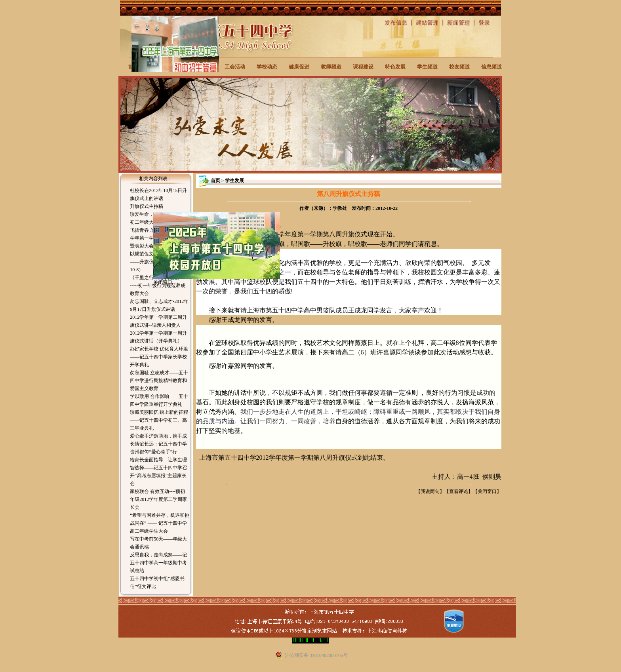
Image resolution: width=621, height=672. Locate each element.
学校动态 (267, 67)
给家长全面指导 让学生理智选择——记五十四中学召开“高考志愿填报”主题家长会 (158, 472)
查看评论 (459, 491)
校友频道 (459, 67)
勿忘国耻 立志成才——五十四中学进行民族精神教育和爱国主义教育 (159, 381)
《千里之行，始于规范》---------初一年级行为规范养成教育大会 (159, 286)
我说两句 (430, 491)
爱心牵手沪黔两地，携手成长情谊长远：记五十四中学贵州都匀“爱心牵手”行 (158, 444)
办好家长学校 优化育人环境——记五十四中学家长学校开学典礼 (159, 357)
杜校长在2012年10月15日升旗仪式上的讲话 (158, 194)
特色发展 (395, 67)
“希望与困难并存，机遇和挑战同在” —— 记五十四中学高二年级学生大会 (159, 523)
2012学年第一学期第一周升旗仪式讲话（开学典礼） (158, 337)
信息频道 (491, 67)
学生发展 (234, 181)
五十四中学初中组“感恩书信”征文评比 (157, 583)
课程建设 (363, 67)
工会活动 (235, 67)
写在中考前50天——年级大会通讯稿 (158, 543)
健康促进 (299, 67)
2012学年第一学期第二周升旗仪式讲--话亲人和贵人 (158, 321)
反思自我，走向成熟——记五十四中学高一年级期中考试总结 (158, 563)
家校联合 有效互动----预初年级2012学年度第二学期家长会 (158, 499)
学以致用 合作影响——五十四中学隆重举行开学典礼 (159, 400)
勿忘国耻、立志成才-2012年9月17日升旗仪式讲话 (159, 305)
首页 (215, 181)
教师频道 (331, 67)
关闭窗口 (487, 491)
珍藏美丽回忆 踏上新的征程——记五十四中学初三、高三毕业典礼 (159, 420)
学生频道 (427, 67)
